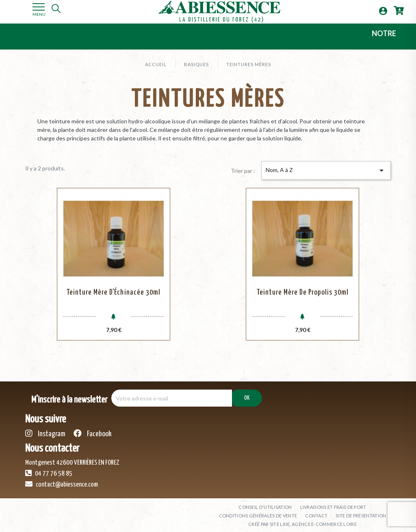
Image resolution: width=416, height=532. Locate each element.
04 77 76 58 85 (49, 469)
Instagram (45, 430)
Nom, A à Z (326, 170)
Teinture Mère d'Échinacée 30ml (114, 292)
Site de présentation (361, 512)
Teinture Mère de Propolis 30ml (303, 292)
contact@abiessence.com (62, 480)
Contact (316, 512)
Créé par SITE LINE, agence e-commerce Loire (302, 520)
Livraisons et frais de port (333, 503)
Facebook (93, 430)
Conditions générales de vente (258, 512)
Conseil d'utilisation (265, 503)
